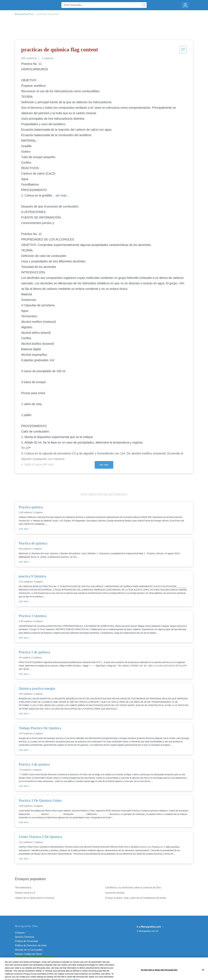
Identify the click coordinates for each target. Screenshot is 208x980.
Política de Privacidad (26, 941)
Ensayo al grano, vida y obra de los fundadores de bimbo (136, 898)
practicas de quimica (48, 14)
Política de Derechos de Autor (31, 945)
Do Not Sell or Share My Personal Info (35, 958)
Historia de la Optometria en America (35, 898)
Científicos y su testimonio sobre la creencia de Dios (133, 888)
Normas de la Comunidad (29, 950)
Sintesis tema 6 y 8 (25, 893)
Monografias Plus (24, 14)
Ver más (104, 465)
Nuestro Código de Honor (29, 954)
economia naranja (115, 893)
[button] (183, 50)
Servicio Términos (25, 937)
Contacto (20, 933)
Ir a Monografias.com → (150, 927)
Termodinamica (23, 888)
